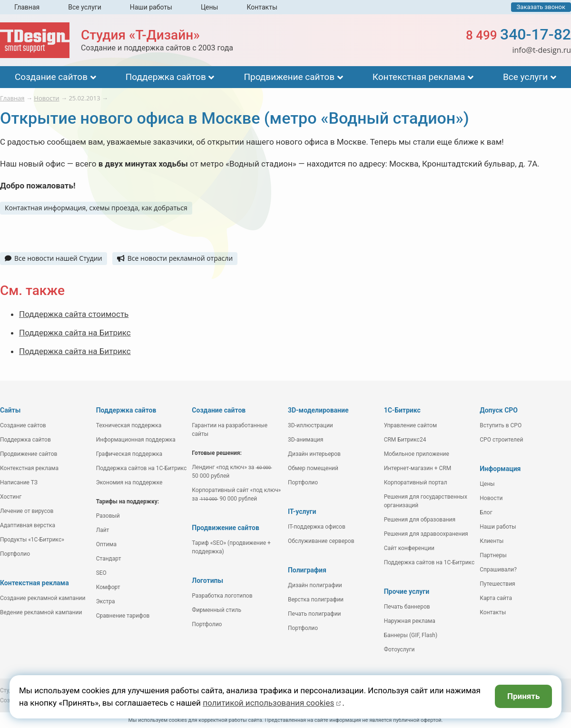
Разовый (108, 516)
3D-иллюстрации (310, 425)
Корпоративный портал (416, 482)
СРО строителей (501, 440)
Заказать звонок (541, 7)
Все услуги (85, 7)
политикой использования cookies (268, 703)
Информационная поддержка (136, 440)
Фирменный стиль (217, 610)
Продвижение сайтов (289, 77)
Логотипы (207, 580)
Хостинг (11, 497)
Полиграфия (307, 570)
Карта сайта (496, 598)
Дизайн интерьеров (314, 454)
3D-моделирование (318, 410)
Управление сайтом (411, 425)
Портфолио (15, 554)
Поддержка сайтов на (142, 468)
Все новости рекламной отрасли (175, 258)
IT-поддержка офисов (317, 527)
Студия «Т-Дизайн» (140, 35)
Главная (27, 7)
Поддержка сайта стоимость (74, 314)
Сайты (10, 410)
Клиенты (492, 541)
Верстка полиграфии (316, 600)
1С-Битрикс (402, 410)
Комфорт (108, 587)
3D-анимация (305, 440)
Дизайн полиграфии (315, 585)
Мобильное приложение (417, 454)
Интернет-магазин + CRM (418, 468)
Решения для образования (420, 520)
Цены (210, 7)
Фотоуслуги (399, 649)
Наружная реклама (410, 621)
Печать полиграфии (315, 614)
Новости (491, 498)
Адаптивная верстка (28, 525)
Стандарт (109, 559)
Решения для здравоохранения (426, 534)
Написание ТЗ (19, 482)
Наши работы (151, 7)
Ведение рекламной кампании (41, 612)
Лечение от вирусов (27, 511)
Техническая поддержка (129, 425)
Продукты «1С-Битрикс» (32, 540)
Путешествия (497, 584)
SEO (101, 573)
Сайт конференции (409, 548)
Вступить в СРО (501, 425)
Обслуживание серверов (321, 541)
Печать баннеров (407, 607)
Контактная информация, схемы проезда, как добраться (96, 208)
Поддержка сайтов (166, 77)
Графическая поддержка (129, 454)
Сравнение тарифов (123, 616)
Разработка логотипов (222, 596)
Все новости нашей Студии (54, 258)
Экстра (106, 601)
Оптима (106, 544)
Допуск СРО (499, 410)
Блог (486, 512)
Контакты (262, 7)
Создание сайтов (51, 77)
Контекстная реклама (419, 77)
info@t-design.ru (541, 50)
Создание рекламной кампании (43, 598)
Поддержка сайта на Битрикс (75, 333)
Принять (524, 696)
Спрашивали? (498, 570)
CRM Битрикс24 (405, 440)
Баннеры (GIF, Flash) (411, 635)
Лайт (103, 530)
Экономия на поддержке (129, 482)
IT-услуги (302, 512)
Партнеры (493, 555)
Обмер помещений (313, 468)
